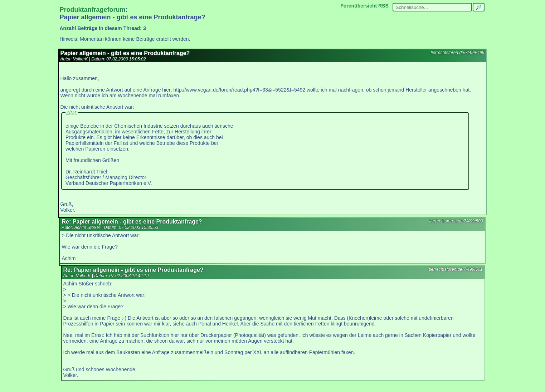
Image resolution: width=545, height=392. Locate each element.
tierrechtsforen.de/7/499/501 (456, 269)
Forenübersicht (359, 6)
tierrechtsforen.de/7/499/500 (456, 221)
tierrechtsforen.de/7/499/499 (457, 53)
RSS (383, 6)
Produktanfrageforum (93, 10)
